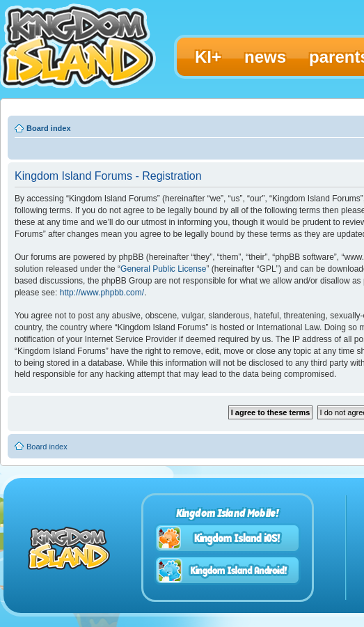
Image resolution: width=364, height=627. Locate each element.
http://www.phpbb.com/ (102, 293)
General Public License (163, 269)
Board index (49, 128)
